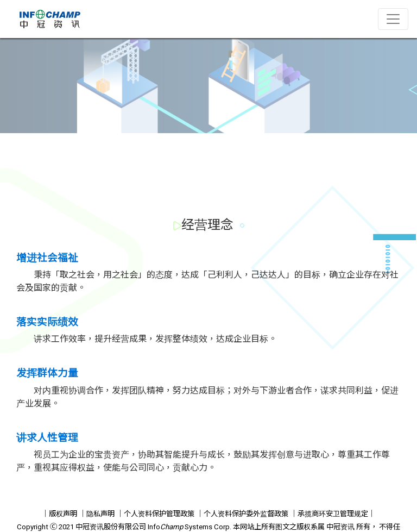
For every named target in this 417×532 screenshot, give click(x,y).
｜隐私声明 (97, 514)
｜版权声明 (59, 514)
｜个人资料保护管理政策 (156, 514)
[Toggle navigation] (393, 19)
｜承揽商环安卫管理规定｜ (333, 514)
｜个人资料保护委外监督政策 (242, 514)
